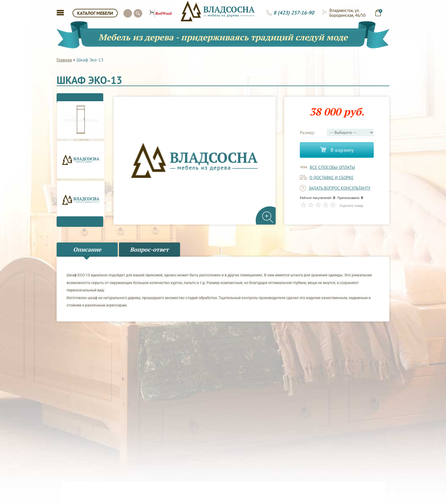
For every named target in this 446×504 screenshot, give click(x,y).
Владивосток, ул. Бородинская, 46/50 (347, 13)
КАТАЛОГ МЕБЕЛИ (95, 13)
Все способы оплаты (332, 167)
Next (81, 224)
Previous (81, 96)
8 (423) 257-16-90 (294, 13)
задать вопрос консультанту (339, 188)
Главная (64, 60)
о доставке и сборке (332, 178)
